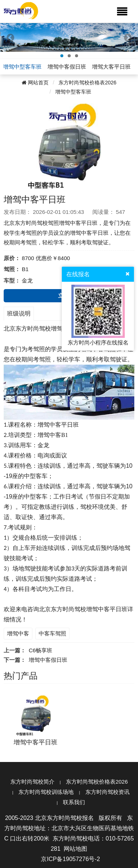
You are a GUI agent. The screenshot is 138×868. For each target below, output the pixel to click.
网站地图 (75, 849)
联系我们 (74, 802)
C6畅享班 (40, 650)
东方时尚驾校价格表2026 (87, 83)
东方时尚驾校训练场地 (46, 792)
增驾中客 (18, 633)
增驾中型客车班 (73, 92)
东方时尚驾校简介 (32, 782)
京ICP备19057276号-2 (70, 859)
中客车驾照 (52, 633)
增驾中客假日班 (48, 660)
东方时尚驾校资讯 (107, 792)
